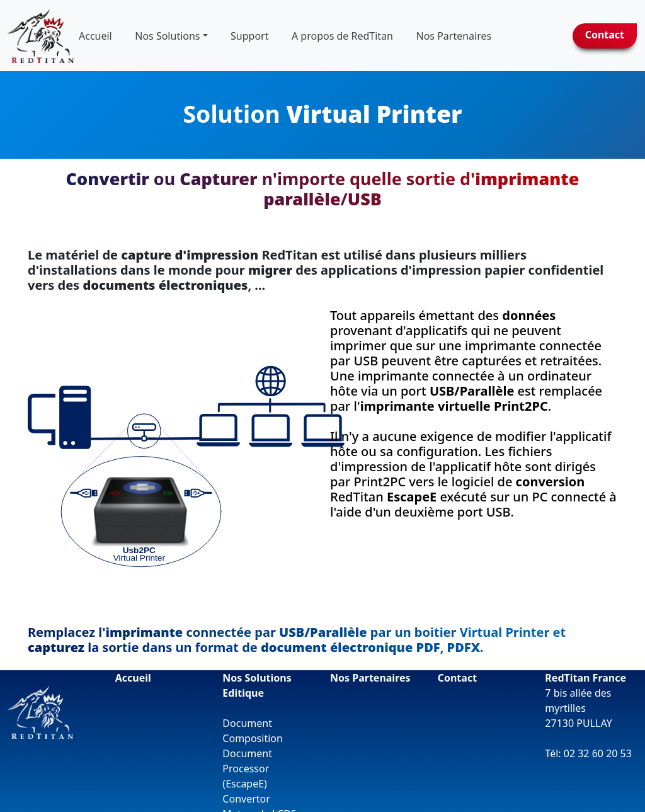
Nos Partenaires (370, 673)
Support (249, 36)
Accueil (95, 36)
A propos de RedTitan (342, 36)
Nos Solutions (167, 36)
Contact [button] (605, 35)
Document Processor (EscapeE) (247, 763)
